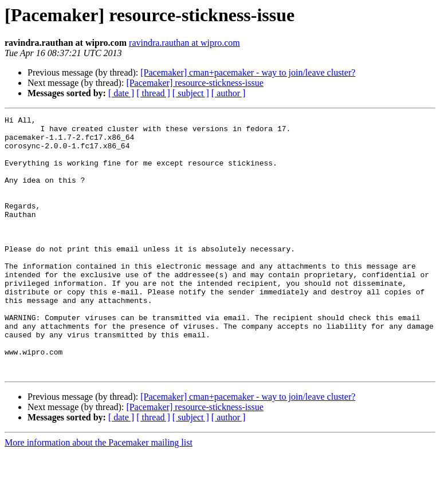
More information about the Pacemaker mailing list (99, 494)
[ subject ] (191, 93)
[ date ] (121, 93)
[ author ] (229, 93)
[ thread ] (153, 93)
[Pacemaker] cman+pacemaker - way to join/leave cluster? (248, 72)
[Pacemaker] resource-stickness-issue (195, 83)
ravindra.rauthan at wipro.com (184, 43)
